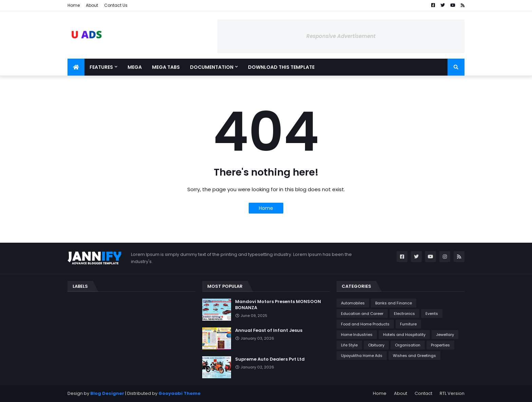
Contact (423, 393)
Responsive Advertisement (341, 36)
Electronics (404, 314)
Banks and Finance (394, 303)
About (92, 5)
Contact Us (116, 5)
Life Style (349, 345)
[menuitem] (76, 67)
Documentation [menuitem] (212, 67)
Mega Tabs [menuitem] (166, 67)
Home (74, 5)
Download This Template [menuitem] (281, 67)
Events (432, 314)
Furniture (408, 324)
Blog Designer (107, 393)
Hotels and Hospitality (404, 335)
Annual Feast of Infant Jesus (269, 330)
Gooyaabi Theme (179, 393)
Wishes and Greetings (414, 356)
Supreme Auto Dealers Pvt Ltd (270, 359)
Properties (440, 345)
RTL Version (452, 393)
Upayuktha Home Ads (362, 356)
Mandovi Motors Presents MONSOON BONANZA (278, 305)
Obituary (376, 345)
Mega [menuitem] (135, 67)
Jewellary (445, 335)
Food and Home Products (365, 324)
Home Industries (357, 335)
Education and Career (362, 314)
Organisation (408, 345)
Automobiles (353, 303)
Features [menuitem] (101, 67)
